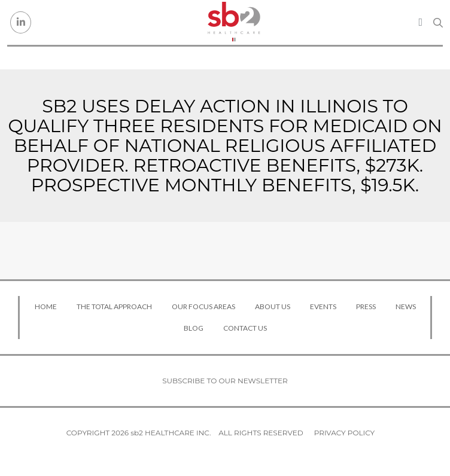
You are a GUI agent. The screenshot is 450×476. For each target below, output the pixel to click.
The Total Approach (114, 306)
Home (46, 306)
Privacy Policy (344, 433)
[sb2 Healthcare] (234, 22)
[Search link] (438, 23)
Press (366, 306)
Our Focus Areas (203, 306)
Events (323, 306)
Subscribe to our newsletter (225, 381)
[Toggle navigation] (420, 22)
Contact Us (245, 328)
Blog (194, 328)
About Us (273, 306)
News (406, 306)
